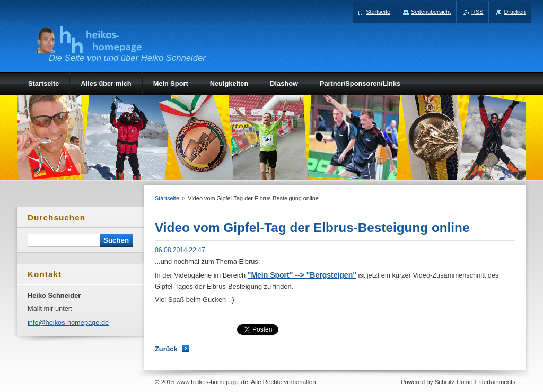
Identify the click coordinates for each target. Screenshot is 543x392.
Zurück (166, 349)
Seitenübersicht (431, 12)
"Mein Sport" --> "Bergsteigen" (302, 275)
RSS (477, 12)
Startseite (167, 198)
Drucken (515, 12)
